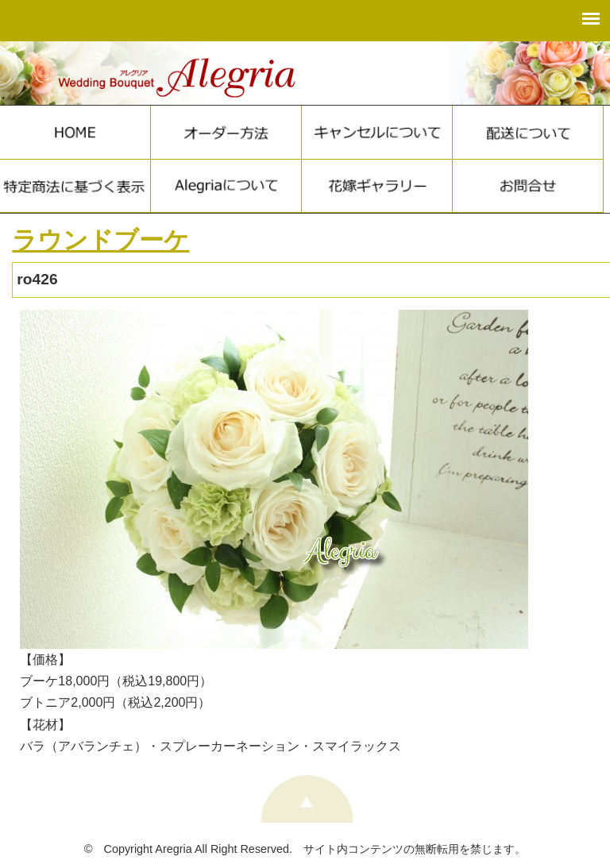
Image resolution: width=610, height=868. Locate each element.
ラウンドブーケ (100, 240)
